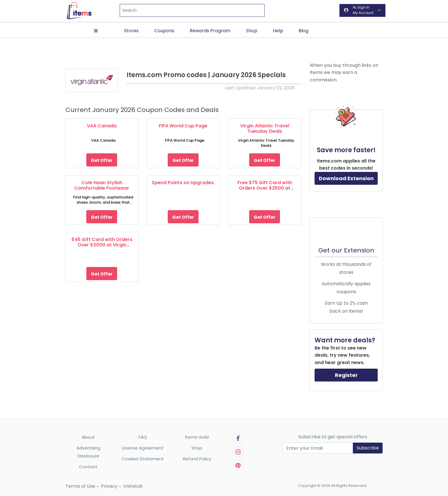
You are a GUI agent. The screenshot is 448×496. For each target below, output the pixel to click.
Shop (252, 31)
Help (278, 31)
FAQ (143, 437)
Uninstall (133, 486)
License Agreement (143, 448)
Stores (131, 31)
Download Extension (346, 178)
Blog (303, 31)
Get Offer (102, 160)
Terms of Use (80, 486)
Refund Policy (197, 459)
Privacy (109, 486)
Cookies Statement (143, 459)
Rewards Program (210, 31)
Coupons (164, 31)
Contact (88, 467)
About (88, 437)
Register (346, 375)
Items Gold (197, 437)
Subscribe (368, 448)
